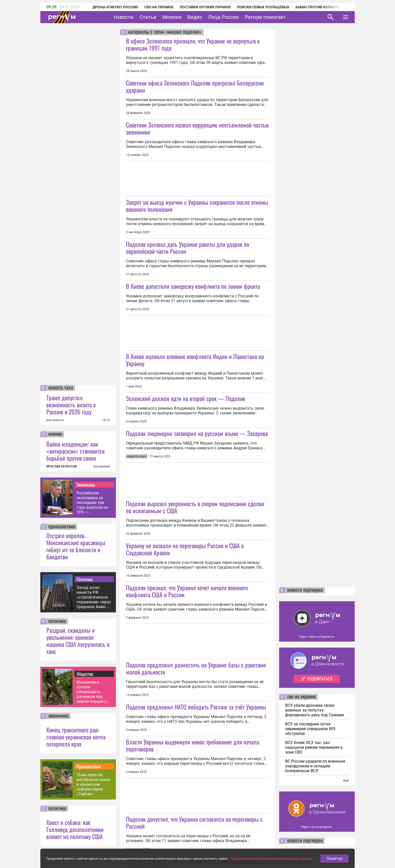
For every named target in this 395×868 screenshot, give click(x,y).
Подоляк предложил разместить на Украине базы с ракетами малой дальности (196, 668)
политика (57, 621)
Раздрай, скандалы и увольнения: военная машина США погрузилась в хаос (78, 641)
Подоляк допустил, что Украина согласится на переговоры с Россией (194, 822)
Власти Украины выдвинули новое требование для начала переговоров (193, 745)
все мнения (102, 466)
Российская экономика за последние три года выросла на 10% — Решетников (92, 503)
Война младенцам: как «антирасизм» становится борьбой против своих (75, 451)
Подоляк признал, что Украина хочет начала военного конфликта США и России (187, 591)
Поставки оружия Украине (205, 7)
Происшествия (89, 766)
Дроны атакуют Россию (115, 7)
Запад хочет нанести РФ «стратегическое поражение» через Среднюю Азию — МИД (94, 597)
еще (346, 780)
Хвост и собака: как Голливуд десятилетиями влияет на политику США (75, 829)
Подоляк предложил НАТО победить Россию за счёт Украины (196, 707)
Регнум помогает (265, 17)
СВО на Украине (159, 7)
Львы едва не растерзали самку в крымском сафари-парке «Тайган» (94, 784)
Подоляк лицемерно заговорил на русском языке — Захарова (197, 433)
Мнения (172, 17)
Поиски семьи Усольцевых (263, 7)
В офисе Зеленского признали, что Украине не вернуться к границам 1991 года (193, 44)
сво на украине (301, 697)
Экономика (86, 485)
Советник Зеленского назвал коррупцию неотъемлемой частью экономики (197, 128)
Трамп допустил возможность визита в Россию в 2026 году (71, 405)
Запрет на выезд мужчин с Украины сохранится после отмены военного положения (197, 206)
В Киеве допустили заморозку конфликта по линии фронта (193, 286)
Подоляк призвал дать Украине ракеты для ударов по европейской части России (188, 248)
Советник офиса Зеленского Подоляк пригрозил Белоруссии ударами (195, 86)
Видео (195, 17)
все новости (55, 420)
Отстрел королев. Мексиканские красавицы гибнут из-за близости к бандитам (76, 546)
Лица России (223, 17)
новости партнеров (305, 590)
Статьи (148, 17)
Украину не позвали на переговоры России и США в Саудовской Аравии (185, 549)
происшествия (62, 527)
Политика (85, 579)
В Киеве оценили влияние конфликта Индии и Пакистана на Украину (195, 360)
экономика (58, 716)
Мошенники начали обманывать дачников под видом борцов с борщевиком (92, 692)
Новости (124, 17)
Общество (85, 674)
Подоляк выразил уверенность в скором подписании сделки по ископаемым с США (195, 507)
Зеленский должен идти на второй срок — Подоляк (186, 398)
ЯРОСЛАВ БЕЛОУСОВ (62, 466)
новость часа (61, 388)
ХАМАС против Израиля (317, 7)
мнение (55, 434)
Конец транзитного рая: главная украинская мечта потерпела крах (76, 737)
